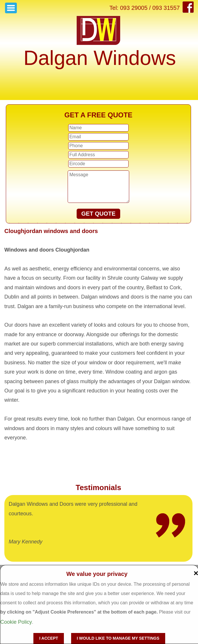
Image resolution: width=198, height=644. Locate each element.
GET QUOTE (98, 214)
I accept (49, 638)
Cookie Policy (16, 622)
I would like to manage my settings (118, 638)
